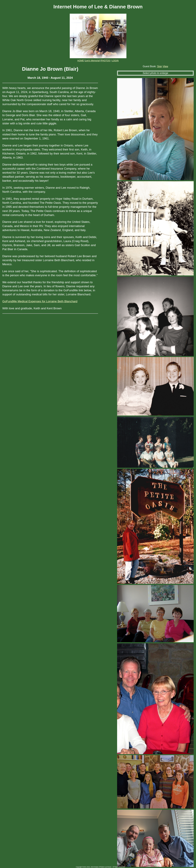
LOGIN (115, 61)
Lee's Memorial (92, 61)
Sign (160, 66)
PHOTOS (106, 61)
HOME (81, 61)
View (165, 66)
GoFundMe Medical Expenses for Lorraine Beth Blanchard (40, 301)
